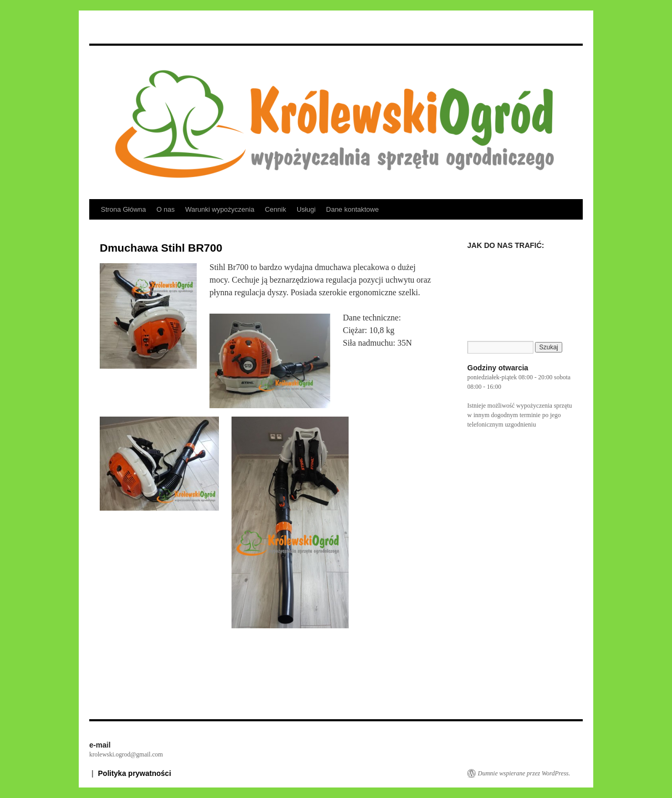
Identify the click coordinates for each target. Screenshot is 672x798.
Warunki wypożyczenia (220, 209)
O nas (166, 209)
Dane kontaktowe (352, 209)
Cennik (275, 209)
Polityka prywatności (135, 773)
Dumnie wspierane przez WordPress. (524, 773)
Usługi (306, 209)
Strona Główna (123, 209)
